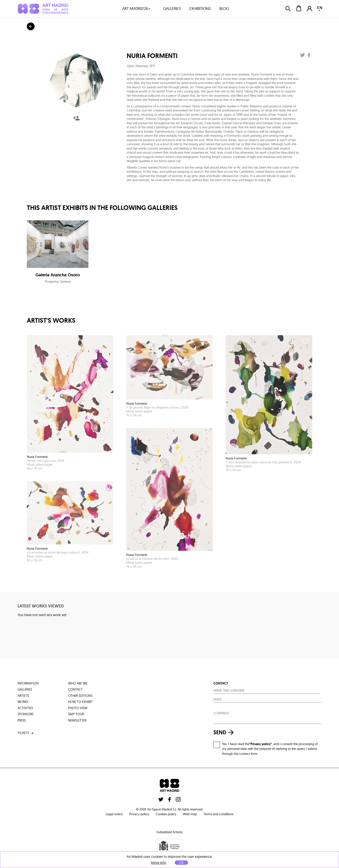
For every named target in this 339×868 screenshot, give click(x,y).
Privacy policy (139, 814)
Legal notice (114, 814)
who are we (78, 683)
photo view (78, 708)
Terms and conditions (218, 814)
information (28, 683)
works (23, 702)
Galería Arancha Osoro (58, 275)
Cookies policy (166, 814)
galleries (172, 9)
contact (75, 689)
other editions (80, 696)
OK (181, 863)
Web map (190, 814)
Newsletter (77, 720)
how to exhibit (80, 702)
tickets (26, 733)
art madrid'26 (136, 9)
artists (23, 696)
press (22, 720)
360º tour (76, 714)
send (225, 732)
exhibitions (200, 9)
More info (159, 863)
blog (224, 9)
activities (25, 708)
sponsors (26, 714)
